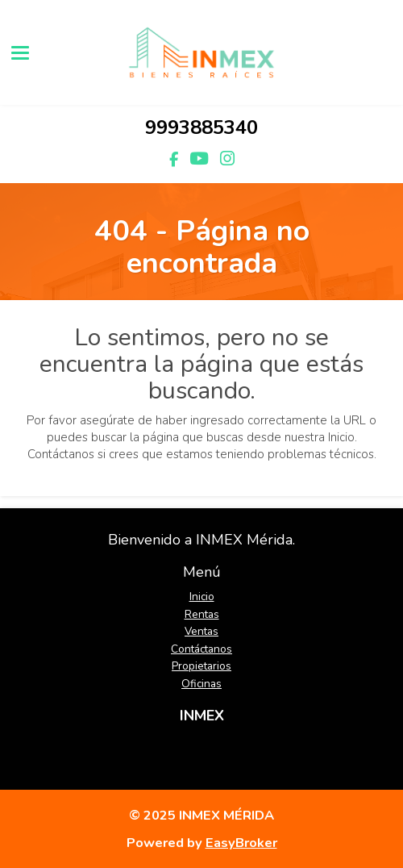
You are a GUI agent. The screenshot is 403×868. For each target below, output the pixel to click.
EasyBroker (241, 843)
